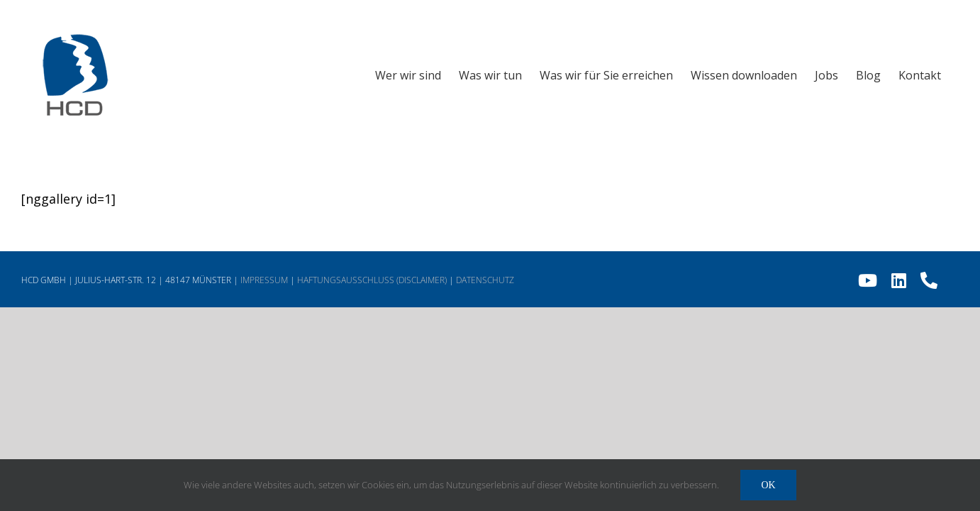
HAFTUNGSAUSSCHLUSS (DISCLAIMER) (372, 280)
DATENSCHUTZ (485, 280)
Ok (768, 485)
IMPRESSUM (264, 280)
